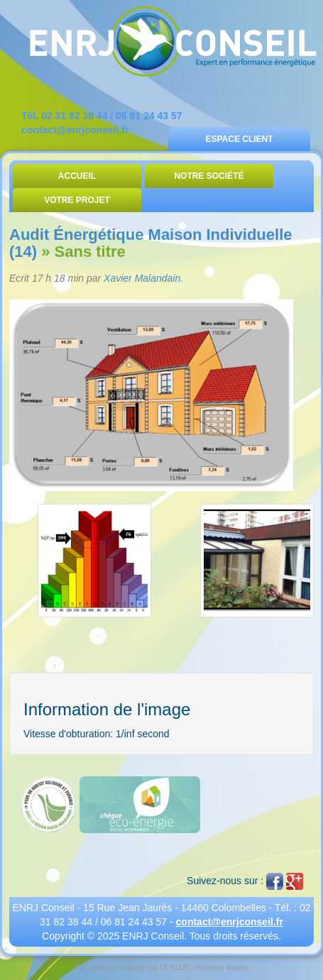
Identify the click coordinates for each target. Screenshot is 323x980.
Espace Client (239, 139)
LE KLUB (174, 968)
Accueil (77, 176)
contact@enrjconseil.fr (75, 130)
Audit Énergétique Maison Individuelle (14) (150, 243)
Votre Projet (77, 200)
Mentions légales (222, 968)
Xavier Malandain (142, 278)
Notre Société (209, 176)
